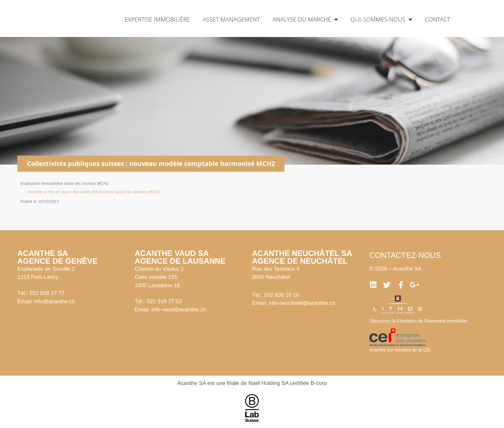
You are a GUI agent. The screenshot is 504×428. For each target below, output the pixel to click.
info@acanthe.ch (55, 301)
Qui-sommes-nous (381, 19)
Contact (437, 19)
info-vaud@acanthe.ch (179, 310)
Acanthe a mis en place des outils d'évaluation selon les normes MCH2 (94, 192)
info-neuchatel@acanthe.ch (302, 303)
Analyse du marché (305, 19)
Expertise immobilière (157, 19)
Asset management (231, 19)
